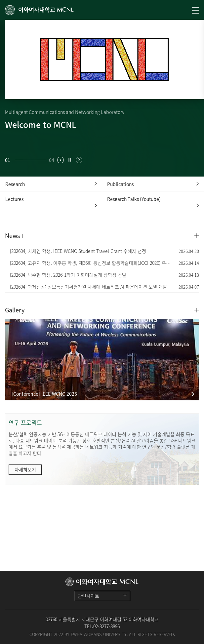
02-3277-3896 (106, 626)
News (12, 236)
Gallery (15, 310)
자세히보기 (25, 469)
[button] (61, 160)
